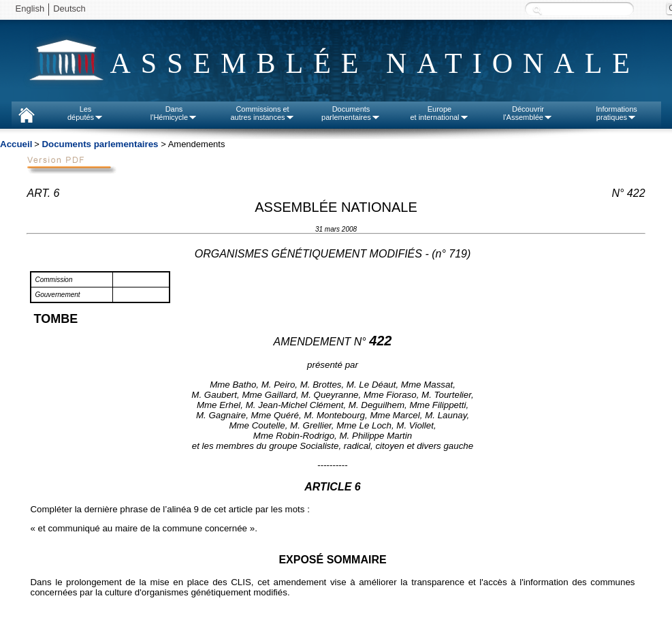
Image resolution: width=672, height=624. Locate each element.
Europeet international (439, 113)
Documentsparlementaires (351, 113)
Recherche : (537, 10)
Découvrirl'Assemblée (528, 113)
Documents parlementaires (100, 144)
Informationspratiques (617, 113)
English (30, 9)
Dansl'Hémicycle (174, 113)
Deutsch (69, 9)
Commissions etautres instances (262, 113)
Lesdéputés (85, 113)
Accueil (16, 144)
